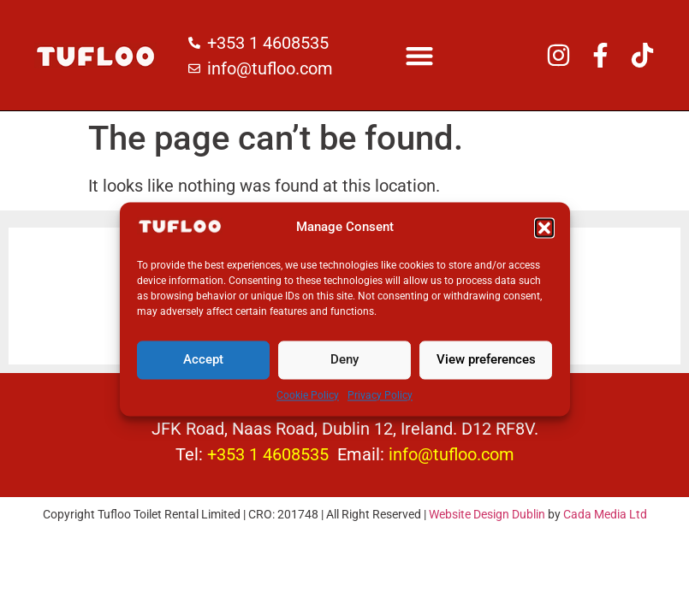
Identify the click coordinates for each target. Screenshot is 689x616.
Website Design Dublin (487, 514)
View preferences (486, 369)
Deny (344, 369)
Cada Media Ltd (605, 514)
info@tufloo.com (451, 454)
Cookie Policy (308, 405)
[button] (544, 237)
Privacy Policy (380, 405)
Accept (203, 369)
